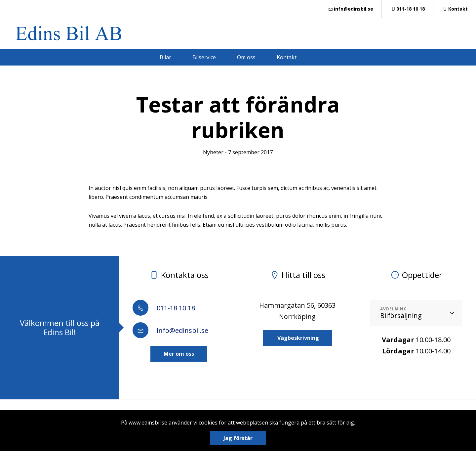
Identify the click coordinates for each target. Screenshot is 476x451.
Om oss (246, 57)
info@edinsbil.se (350, 9)
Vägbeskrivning (297, 338)
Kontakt (455, 9)
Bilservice (204, 57)
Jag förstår (238, 438)
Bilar (165, 57)
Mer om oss (179, 354)
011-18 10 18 (408, 9)
